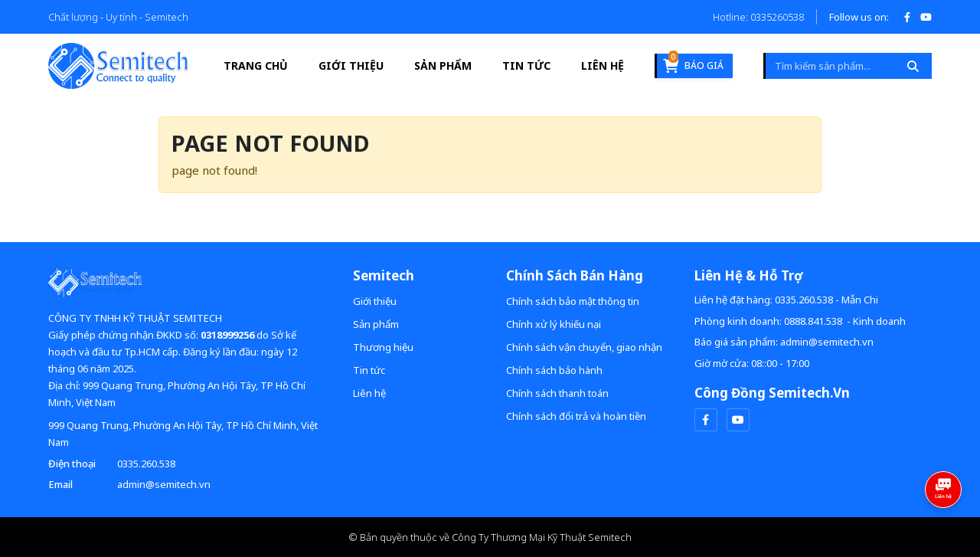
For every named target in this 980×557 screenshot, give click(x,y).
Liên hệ (603, 66)
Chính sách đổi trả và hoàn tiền (576, 416)
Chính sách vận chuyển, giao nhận (584, 347)
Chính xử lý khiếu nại (554, 324)
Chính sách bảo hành (554, 370)
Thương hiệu (383, 347)
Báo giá (693, 63)
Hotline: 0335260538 (758, 17)
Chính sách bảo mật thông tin (573, 301)
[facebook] (706, 420)
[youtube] (738, 420)
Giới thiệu (351, 66)
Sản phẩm (443, 66)
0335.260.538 (146, 464)
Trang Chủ (256, 66)
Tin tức (526, 66)
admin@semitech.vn (164, 484)
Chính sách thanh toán (557, 393)
